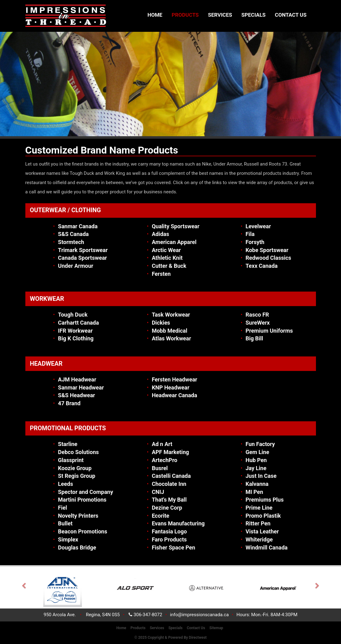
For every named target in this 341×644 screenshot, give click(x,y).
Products (185, 15)
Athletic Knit (167, 258)
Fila (250, 234)
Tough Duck (73, 315)
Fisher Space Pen (173, 547)
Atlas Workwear (171, 338)
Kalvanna (257, 484)
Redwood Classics (268, 258)
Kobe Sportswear (267, 250)
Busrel (160, 468)
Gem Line (257, 452)
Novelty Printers (78, 516)
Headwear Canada (175, 395)
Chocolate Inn (169, 484)
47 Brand (69, 403)
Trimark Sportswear (83, 250)
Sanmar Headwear (81, 387)
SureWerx (258, 323)
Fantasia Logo (169, 531)
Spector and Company (86, 492)
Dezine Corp (167, 508)
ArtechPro (164, 460)
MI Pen (254, 492)
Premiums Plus (264, 500)
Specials (254, 15)
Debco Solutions (79, 452)
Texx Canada (262, 266)
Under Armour (76, 266)
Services (220, 15)
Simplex (68, 539)
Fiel (63, 508)
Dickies (161, 323)
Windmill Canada (266, 547)
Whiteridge (259, 539)
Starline (68, 444)
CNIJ (158, 492)
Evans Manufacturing (178, 523)
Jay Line (256, 468)
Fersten (161, 274)
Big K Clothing (76, 338)
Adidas (160, 234)
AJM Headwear (77, 379)
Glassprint (71, 460)
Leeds (66, 484)
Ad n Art (162, 444)
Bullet (65, 523)
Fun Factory (260, 444)
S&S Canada (73, 234)
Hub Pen (256, 460)
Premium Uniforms (269, 331)
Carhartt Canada (79, 323)
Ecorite (161, 516)
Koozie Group (75, 468)
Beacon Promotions (83, 531)
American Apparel (174, 242)
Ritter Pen (258, 523)
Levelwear (258, 226)
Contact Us (291, 15)
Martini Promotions (82, 500)
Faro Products (169, 539)
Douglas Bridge (77, 547)
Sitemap (216, 628)
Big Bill (254, 338)
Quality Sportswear (176, 226)
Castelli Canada (171, 476)
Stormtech (71, 242)
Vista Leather (262, 531)
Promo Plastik (263, 516)
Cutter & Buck (169, 266)
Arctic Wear (166, 250)
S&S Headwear (77, 395)
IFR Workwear (75, 331)
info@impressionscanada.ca (199, 615)
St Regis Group (77, 476)
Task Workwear (171, 315)
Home (155, 15)
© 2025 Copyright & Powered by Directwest (171, 638)
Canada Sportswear (83, 258)
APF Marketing (170, 452)
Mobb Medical (170, 331)
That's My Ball (169, 500)
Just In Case (261, 476)
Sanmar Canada (78, 226)
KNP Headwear (171, 387)
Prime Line (259, 508)
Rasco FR (257, 315)
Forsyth (255, 242)
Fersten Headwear (175, 379)
